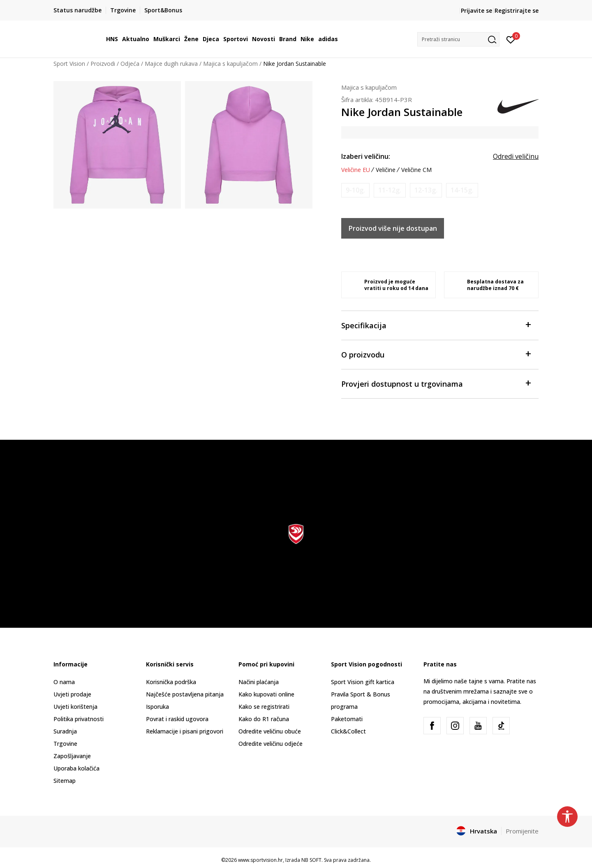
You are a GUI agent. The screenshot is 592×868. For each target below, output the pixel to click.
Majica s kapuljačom (230, 64)
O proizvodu (436, 354)
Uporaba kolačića (76, 768)
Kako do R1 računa (264, 719)
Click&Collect (348, 731)
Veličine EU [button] (356, 170)
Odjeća (130, 64)
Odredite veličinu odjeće (271, 744)
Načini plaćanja (259, 682)
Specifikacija (436, 325)
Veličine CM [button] (416, 170)
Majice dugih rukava (171, 64)
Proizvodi (103, 64)
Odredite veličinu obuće (270, 731)
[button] (458, 39)
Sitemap (65, 781)
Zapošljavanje (72, 756)
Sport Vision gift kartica (363, 682)
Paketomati (347, 719)
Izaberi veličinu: (366, 156)
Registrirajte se (517, 10)
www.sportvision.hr (260, 860)
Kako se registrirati (264, 707)
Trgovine (65, 744)
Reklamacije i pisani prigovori (185, 731)
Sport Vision (69, 64)
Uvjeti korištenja (75, 707)
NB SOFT (311, 860)
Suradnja (65, 731)
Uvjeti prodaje (72, 694)
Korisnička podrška (171, 682)
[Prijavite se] (511, 39)
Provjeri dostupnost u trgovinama (436, 383)
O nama (64, 682)
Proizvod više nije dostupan (393, 228)
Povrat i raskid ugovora (177, 719)
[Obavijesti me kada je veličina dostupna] (355, 190)
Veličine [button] (386, 170)
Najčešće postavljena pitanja (185, 694)
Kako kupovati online (266, 694)
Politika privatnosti (79, 719)
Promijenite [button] (522, 831)
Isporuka (157, 707)
